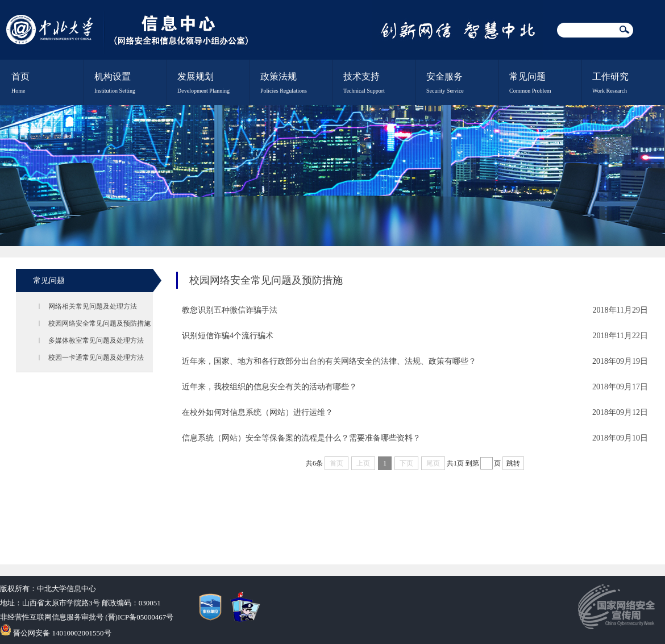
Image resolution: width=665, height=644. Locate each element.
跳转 (513, 463)
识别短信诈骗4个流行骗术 (228, 336)
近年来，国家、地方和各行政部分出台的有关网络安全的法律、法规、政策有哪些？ (329, 361)
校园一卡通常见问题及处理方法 (96, 358)
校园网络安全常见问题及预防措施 (99, 323)
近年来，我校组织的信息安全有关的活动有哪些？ (269, 387)
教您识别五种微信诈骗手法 (230, 310)
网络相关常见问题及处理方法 (93, 306)
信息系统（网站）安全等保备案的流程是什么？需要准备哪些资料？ (301, 438)
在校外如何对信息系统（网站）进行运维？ (257, 412)
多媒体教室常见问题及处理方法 (96, 340)
